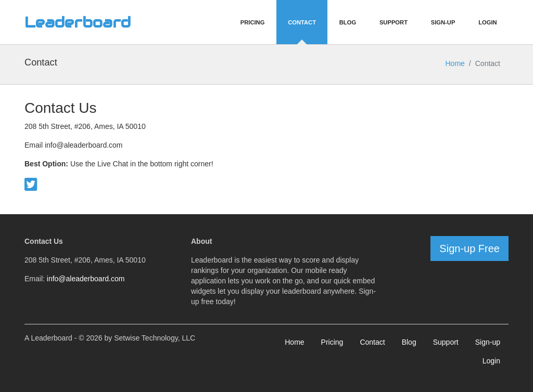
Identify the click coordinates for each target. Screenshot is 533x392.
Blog (348, 22)
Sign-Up (443, 22)
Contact (302, 22)
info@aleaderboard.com (86, 279)
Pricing (253, 22)
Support (394, 22)
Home (455, 63)
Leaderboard (78, 22)
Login (487, 22)
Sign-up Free (469, 249)
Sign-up (488, 342)
